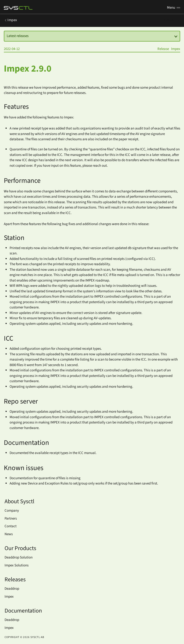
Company (12, 511)
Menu (174, 8)
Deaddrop (12, 589)
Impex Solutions (17, 565)
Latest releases (92, 36)
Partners (11, 518)
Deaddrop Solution (19, 557)
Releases (171, 20)
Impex (11, 20)
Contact (11, 526)
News (9, 534)
